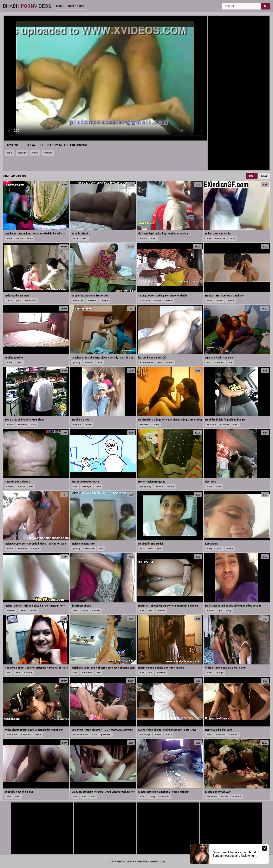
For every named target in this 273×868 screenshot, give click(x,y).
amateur (92, 300)
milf (101, 549)
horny (230, 549)
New (264, 176)
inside (225, 797)
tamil (35, 153)
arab (95, 735)
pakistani (106, 735)
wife (10, 153)
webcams (31, 300)
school (28, 673)
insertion (212, 797)
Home (60, 6)
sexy (232, 238)
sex (209, 238)
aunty (169, 735)
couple (105, 300)
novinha (225, 425)
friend (22, 153)
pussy (77, 363)
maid (9, 238)
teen (151, 549)
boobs (10, 425)
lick (230, 363)
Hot (252, 176)
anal (93, 797)
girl (159, 549)
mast (85, 611)
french (159, 487)
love (209, 487)
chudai (96, 611)
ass (209, 363)
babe (38, 735)
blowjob (89, 363)
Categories (76, 6)
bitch (219, 549)
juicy (229, 611)
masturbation (81, 735)
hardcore (220, 238)
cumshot (26, 735)
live (99, 673)
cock (143, 797)
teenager (87, 487)
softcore (145, 300)
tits (142, 549)
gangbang (146, 487)
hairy (152, 797)
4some (161, 611)
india (30, 238)
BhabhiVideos (27, 6)
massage (145, 735)
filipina (77, 425)
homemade (146, 363)
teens (23, 611)
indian (48, 153)
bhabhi (169, 300)
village (220, 673)
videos (10, 487)
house (19, 238)
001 (31, 487)
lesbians (145, 425)
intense (237, 797)
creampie (12, 735)
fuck (76, 238)
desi (85, 238)
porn (18, 300)
